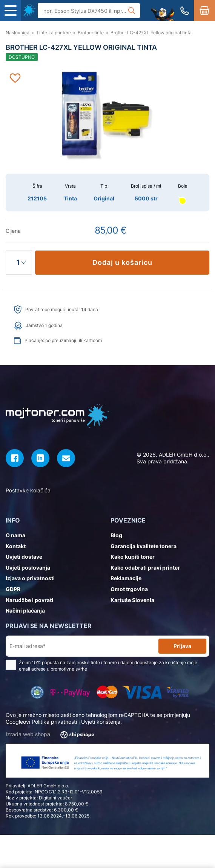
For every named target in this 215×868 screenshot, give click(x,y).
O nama (15, 535)
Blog (116, 535)
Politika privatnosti (54, 722)
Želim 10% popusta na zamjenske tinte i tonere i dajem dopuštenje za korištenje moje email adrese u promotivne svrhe (101, 666)
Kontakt (16, 546)
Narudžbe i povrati (29, 600)
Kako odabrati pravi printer (145, 568)
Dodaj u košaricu (122, 262)
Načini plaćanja (25, 611)
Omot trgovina (129, 589)
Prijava (182, 646)
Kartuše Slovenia (132, 600)
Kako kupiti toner (133, 557)
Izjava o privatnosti (30, 578)
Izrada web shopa (52, 735)
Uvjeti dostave (24, 557)
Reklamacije (126, 578)
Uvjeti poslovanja (28, 568)
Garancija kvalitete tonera (144, 546)
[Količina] (19, 263)
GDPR (13, 589)
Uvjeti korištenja (101, 722)
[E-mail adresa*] (84, 646)
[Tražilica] (89, 11)
